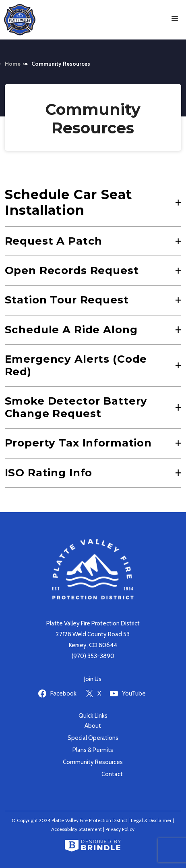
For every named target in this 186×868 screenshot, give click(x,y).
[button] (93, 202)
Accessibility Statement (76, 829)
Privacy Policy (120, 829)
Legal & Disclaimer (151, 820)
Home (13, 64)
